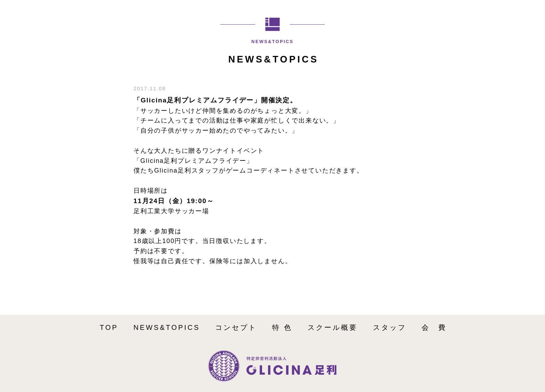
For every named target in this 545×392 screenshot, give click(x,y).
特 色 (282, 327)
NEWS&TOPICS (167, 327)
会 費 (434, 327)
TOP (109, 327)
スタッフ (390, 327)
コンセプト (236, 327)
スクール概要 (333, 327)
